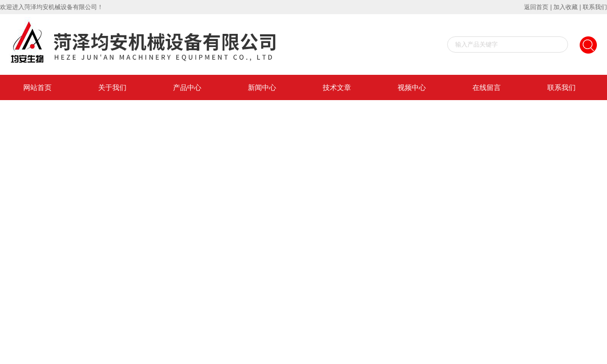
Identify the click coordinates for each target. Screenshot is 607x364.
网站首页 (37, 87)
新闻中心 (262, 87)
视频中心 (412, 87)
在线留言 (487, 87)
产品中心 (187, 87)
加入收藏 (566, 7)
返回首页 (536, 7)
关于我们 (112, 87)
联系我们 (595, 7)
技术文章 (337, 87)
